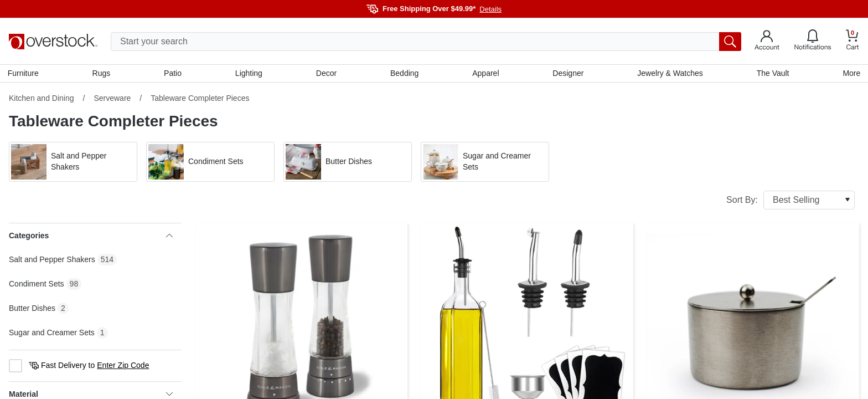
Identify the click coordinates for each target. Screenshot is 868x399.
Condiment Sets (37, 285)
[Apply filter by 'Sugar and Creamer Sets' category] (485, 163)
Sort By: (790, 201)
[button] (73, 163)
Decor (326, 74)
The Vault (772, 74)
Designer (567, 74)
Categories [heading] (91, 237)
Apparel (485, 74)
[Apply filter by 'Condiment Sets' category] (210, 163)
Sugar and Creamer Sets (52, 334)
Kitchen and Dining (42, 99)
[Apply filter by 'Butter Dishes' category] (348, 163)
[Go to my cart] (852, 41)
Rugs (102, 74)
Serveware (112, 99)
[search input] (426, 42)
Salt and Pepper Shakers (52, 260)
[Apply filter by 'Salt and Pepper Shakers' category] (73, 163)
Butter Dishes (32, 309)
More (850, 74)
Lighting (249, 74)
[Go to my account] (767, 42)
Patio (174, 74)
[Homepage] (53, 42)
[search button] (730, 42)
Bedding (404, 74)
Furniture (24, 74)
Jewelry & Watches (670, 74)
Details (490, 9)
